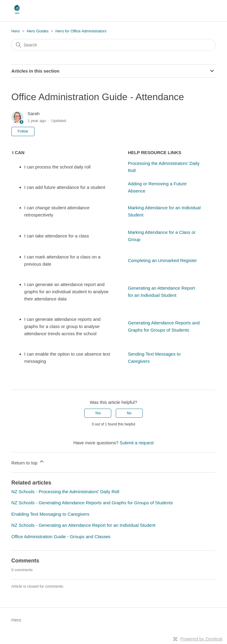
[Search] (113, 45)
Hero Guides (38, 31)
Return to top (28, 462)
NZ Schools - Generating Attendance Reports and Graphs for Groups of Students (92, 503)
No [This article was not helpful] (129, 413)
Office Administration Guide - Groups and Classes (61, 537)
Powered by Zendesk (201, 639)
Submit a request (137, 443)
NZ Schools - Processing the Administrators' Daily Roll (65, 492)
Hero (16, 31)
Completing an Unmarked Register (162, 260)
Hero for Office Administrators (81, 31)
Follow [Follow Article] (23, 131)
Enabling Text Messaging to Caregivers (50, 514)
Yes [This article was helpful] (98, 413)
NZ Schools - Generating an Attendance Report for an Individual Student (83, 525)
